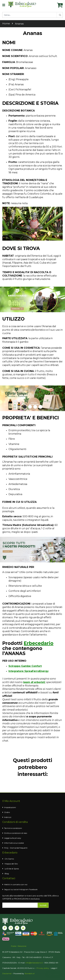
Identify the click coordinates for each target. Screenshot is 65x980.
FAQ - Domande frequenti (16, 848)
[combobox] (32, 15)
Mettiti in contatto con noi (16, 884)
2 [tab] (30, 407)
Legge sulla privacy (13, 838)
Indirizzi (8, 817)
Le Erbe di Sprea (12, 869)
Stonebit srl (30, 973)
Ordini (7, 812)
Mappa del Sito (11, 864)
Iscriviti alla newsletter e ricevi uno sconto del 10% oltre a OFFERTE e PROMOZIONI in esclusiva (30, 897)
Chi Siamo (9, 859)
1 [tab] (25, 407)
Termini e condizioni (13, 828)
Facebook (33, 889)
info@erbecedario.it (34, 963)
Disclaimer (7, 973)
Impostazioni (10, 807)
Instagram (24, 889)
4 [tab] (40, 407)
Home (6, 23)
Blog (7, 874)
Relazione (22, 946)
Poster (14, 946)
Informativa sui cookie (14, 843)
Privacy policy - (44, 968)
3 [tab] (35, 407)
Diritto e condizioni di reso (16, 833)
